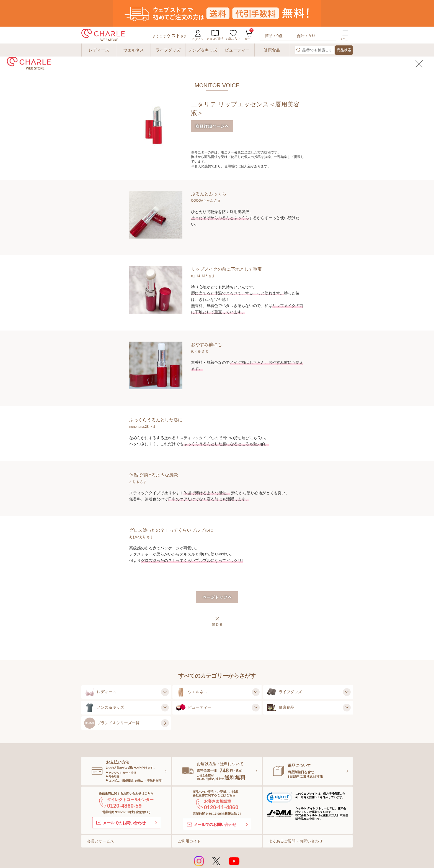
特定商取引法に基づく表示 (203, 847)
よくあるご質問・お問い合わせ (296, 815)
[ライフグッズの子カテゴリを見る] (346, 665)
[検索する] (299, 23)
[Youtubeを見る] (234, 834)
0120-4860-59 (124, 779)
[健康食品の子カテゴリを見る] (346, 681)
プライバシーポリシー (250, 847)
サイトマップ (99, 847)
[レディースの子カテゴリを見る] (164, 665)
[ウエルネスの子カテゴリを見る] (255, 665)
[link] (280, 772)
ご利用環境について (135, 847)
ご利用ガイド (189, 815)
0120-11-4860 (221, 781)
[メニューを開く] (345, 8)
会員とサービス (100, 815)
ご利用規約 (166, 847)
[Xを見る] (216, 834)
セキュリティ (285, 847)
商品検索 (344, 23)
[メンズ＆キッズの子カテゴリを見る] (164, 681)
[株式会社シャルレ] (333, 860)
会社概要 (311, 847)
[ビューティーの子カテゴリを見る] (255, 681)
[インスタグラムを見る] (199, 834)
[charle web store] (103, 8)
